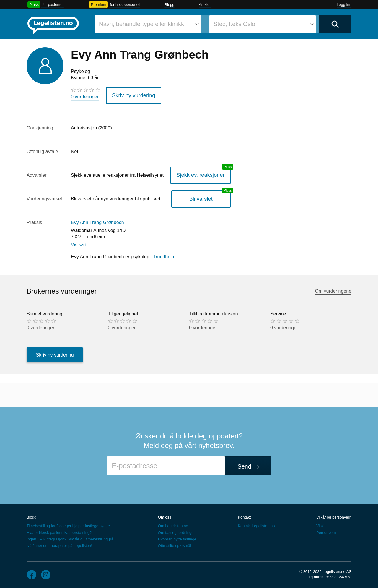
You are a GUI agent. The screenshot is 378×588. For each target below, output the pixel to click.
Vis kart (79, 243)
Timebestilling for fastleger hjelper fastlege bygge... (70, 524)
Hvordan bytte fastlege (177, 537)
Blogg (169, 5)
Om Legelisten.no (173, 524)
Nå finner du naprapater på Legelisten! (59, 544)
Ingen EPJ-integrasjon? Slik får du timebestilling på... (71, 537)
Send (244, 465)
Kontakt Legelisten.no (256, 524)
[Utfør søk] (335, 24)
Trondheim (164, 255)
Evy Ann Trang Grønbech (97, 221)
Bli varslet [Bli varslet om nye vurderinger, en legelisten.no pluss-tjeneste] (205, 197)
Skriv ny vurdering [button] (130, 94)
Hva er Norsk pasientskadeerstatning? (59, 531)
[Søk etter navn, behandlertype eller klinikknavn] (148, 24)
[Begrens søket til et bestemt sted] (263, 24)
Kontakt (244, 515)
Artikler (205, 5)
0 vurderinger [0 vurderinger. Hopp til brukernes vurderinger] (85, 97)
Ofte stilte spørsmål (175, 544)
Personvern (326, 531)
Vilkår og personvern (334, 515)
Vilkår (321, 524)
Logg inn (344, 5)
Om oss (165, 515)
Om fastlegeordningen (177, 531)
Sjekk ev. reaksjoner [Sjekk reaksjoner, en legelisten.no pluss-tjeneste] (205, 173)
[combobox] (148, 24)
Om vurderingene (333, 289)
